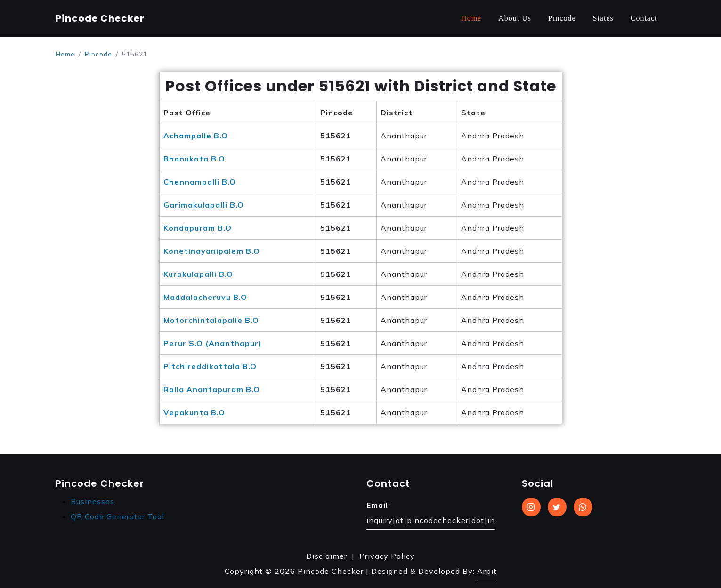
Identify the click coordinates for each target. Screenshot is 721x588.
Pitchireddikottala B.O (210, 366)
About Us (515, 18)
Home (471, 18)
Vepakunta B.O (194, 412)
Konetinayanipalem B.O (212, 251)
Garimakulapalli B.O (204, 205)
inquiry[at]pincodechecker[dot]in (431, 520)
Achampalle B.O (196, 136)
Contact (644, 18)
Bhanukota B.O (194, 159)
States (603, 18)
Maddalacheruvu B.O (205, 297)
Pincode (562, 18)
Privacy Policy (387, 556)
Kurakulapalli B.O (198, 274)
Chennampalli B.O (200, 182)
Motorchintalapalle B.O (211, 320)
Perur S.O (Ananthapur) (213, 343)
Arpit (487, 571)
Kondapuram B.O (198, 228)
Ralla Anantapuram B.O (212, 389)
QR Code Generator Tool (117, 516)
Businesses (93, 501)
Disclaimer (327, 556)
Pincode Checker (100, 18)
